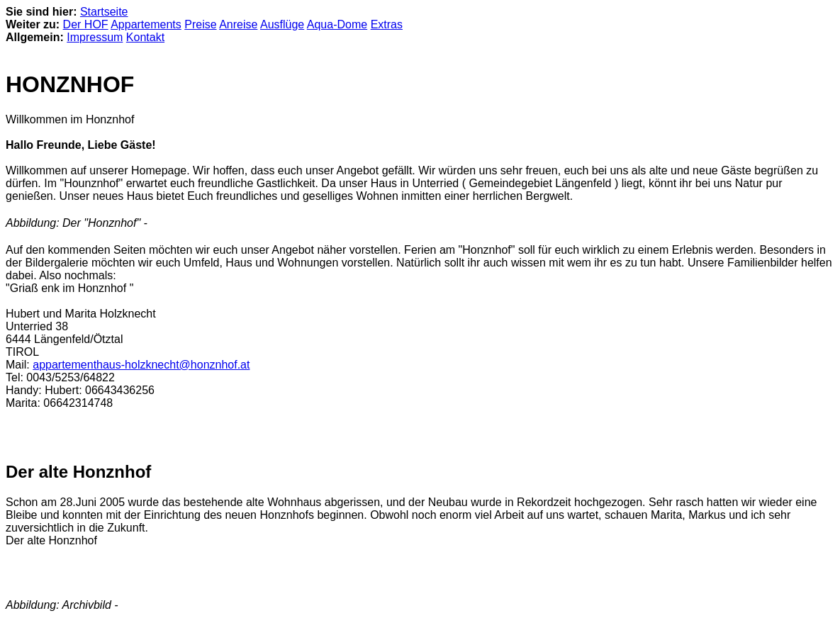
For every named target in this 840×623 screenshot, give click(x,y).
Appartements (146, 24)
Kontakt (145, 37)
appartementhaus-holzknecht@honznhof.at (141, 365)
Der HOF (86, 24)
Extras (387, 24)
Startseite (104, 12)
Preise (200, 24)
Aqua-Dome (337, 24)
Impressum (95, 37)
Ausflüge (282, 24)
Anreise (238, 24)
